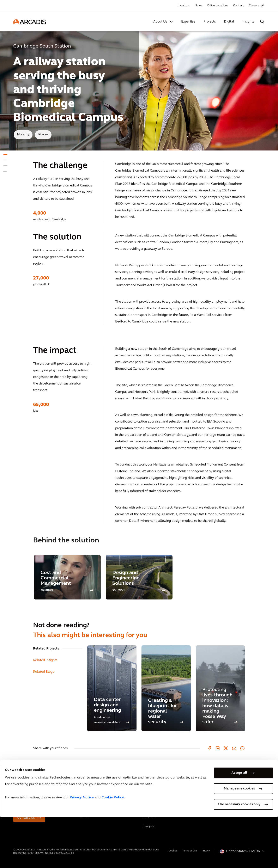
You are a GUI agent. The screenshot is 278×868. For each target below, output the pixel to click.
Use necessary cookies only (239, 855)
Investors (184, 6)
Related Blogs (44, 672)
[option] (67, 577)
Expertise (188, 22)
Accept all (239, 824)
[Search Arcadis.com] (262, 22)
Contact (238, 6)
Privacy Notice (82, 849)
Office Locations (218, 6)
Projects (210, 22)
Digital (229, 22)
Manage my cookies (239, 839)
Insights (248, 22)
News (198, 6)
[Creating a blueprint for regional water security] (166, 688)
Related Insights (45, 660)
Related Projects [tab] (46, 649)
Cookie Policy (113, 849)
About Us (160, 22)
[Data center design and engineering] (112, 688)
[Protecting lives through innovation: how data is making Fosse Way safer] (220, 688)
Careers (254, 6)
